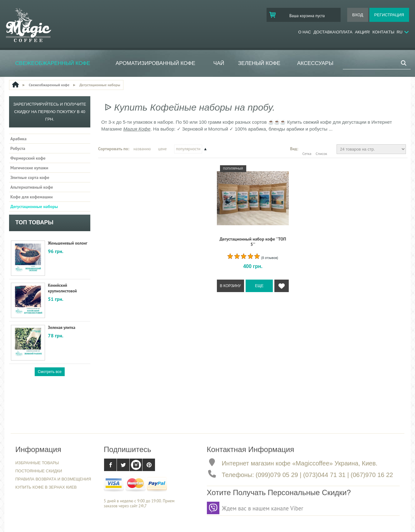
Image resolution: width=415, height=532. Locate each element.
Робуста (18, 148)
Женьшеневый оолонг (67, 243)
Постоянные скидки (39, 471)
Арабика (18, 139)
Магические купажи (29, 168)
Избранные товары (37, 463)
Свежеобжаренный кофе (53, 63)
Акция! (362, 32)
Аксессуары (315, 63)
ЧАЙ (219, 63)
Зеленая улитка (62, 328)
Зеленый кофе (259, 63)
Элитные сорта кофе (30, 177)
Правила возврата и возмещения (53, 479)
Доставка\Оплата (333, 32)
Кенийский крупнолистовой (62, 288)
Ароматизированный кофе (155, 63)
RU (400, 32)
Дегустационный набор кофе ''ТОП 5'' (253, 242)
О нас (305, 32)
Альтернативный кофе (32, 187)
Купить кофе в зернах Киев (46, 487)
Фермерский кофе (28, 158)
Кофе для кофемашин (31, 197)
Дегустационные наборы (34, 206)
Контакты (383, 32)
